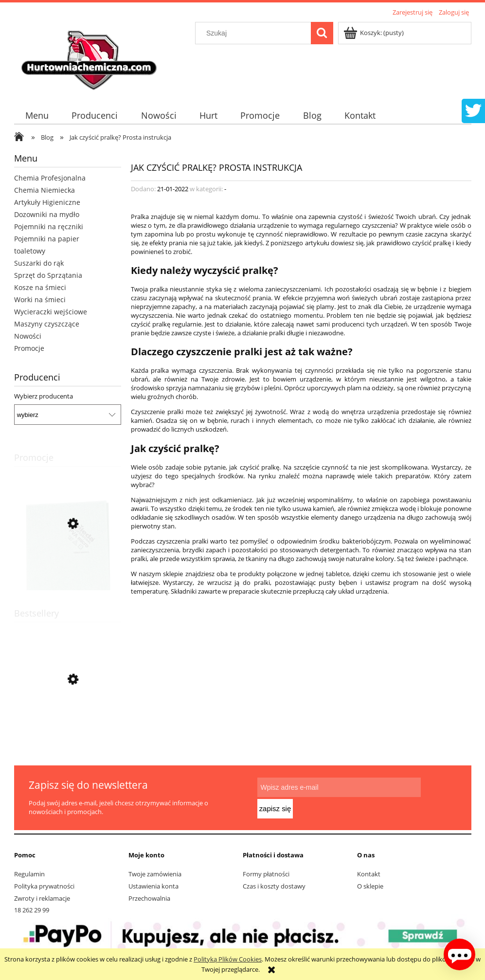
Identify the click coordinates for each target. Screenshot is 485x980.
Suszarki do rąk (39, 263)
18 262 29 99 (32, 910)
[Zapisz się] (439, 797)
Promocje (29, 348)
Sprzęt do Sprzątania (48, 275)
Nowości (28, 336)
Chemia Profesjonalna (50, 178)
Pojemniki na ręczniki (49, 227)
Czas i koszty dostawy (274, 886)
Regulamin (29, 874)
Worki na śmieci (40, 299)
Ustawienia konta (153, 886)
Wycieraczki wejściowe (51, 312)
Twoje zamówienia (155, 874)
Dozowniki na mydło (47, 214)
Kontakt (369, 874)
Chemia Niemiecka (45, 190)
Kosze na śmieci (40, 287)
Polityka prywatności (44, 886)
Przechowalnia (149, 898)
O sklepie (370, 886)
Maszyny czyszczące (47, 324)
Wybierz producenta (44, 396)
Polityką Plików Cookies (228, 959)
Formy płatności (266, 874)
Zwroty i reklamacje (42, 898)
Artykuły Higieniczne (47, 202)
